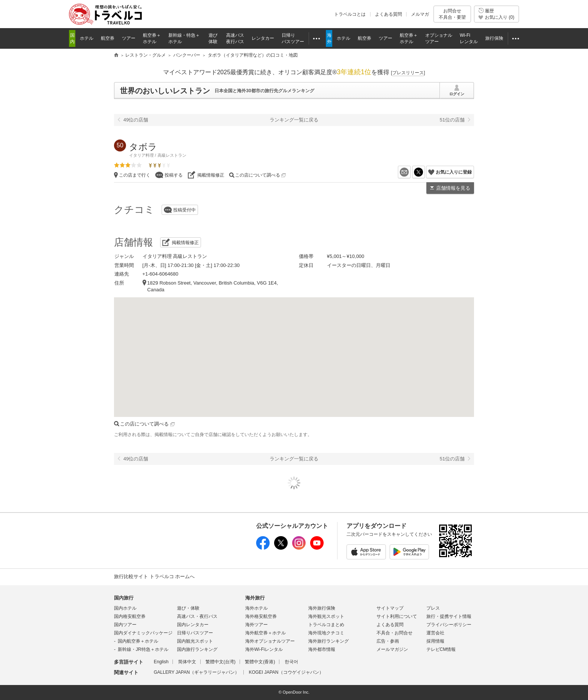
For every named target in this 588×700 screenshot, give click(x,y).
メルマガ (420, 14)
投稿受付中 (184, 210)
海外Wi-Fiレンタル (264, 649)
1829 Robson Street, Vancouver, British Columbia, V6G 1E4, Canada (213, 286)
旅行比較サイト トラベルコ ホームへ (154, 576)
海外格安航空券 (261, 616)
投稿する (174, 175)
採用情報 (435, 641)
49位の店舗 (136, 120)
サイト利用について (397, 616)
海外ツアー (256, 625)
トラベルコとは (350, 14)
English (161, 662)
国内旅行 (124, 598)
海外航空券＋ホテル (265, 633)
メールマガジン (392, 649)
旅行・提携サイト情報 (449, 616)
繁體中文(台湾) (220, 662)
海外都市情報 (322, 649)
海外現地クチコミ (326, 633)
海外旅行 (255, 598)
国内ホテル (125, 608)
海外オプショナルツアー (270, 641)
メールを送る (410, 172)
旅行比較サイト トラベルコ (116, 55)
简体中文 (187, 662)
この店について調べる (260, 175)
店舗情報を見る (453, 188)
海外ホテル (256, 608)
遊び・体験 (188, 608)
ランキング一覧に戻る (294, 120)
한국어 (291, 662)
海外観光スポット (326, 616)
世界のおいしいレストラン (165, 91)
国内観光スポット (195, 641)
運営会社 (435, 633)
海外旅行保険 (322, 608)
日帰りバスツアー (195, 633)
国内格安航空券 (130, 616)
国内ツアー (125, 625)
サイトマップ (390, 608)
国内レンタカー (193, 625)
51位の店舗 (452, 120)
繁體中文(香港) (260, 662)
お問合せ (452, 14)
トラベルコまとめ (326, 625)
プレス (433, 608)
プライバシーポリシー (449, 625)
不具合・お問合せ (394, 633)
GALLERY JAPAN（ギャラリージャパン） (196, 672)
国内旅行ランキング (197, 649)
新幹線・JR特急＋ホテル (143, 649)
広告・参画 (388, 641)
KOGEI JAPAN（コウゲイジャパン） (286, 672)
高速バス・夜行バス (197, 616)
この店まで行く (135, 175)
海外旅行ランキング (328, 641)
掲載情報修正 (211, 175)
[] (408, 73)
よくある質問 (388, 14)
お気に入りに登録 (454, 172)
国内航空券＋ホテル (138, 641)
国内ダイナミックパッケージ (143, 633)
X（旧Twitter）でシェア (425, 172)
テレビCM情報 (441, 649)
